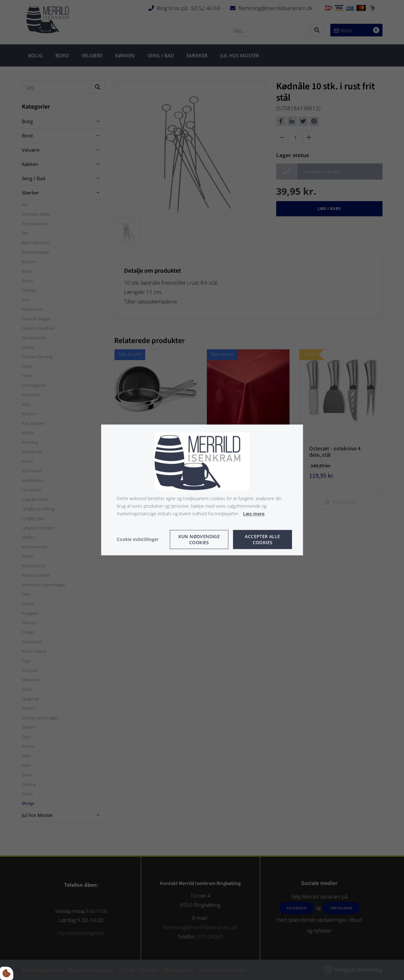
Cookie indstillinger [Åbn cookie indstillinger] (138, 540)
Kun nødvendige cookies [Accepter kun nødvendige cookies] (199, 540)
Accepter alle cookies (262, 540)
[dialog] (202, 490)
